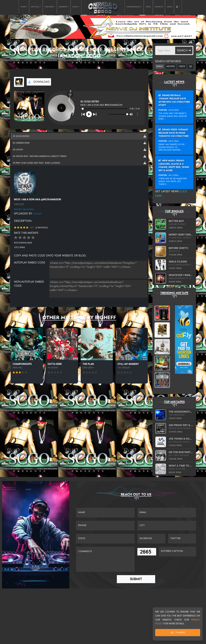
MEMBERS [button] (63, 7)
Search (184, 50)
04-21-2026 (174, 141)
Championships (22, 364)
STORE (148, 7)
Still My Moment (128, 364)
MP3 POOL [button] (35, 7)
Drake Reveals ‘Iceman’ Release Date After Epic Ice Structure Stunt (174, 100)
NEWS (169, 7)
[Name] (105, 513)
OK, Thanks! (178, 632)
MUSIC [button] (75, 7)
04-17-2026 (174, 175)
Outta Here (55, 364)
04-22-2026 (174, 110)
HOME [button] (23, 7)
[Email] (167, 513)
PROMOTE (159, 7)
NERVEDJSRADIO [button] (133, 7)
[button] (178, 7)
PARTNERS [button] (49, 7)
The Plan (88, 364)
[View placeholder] (25, 183)
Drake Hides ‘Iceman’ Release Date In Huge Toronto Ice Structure (174, 133)
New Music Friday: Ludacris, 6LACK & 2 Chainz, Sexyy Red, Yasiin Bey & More (174, 165)
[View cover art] (19, 82)
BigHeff (38, 214)
